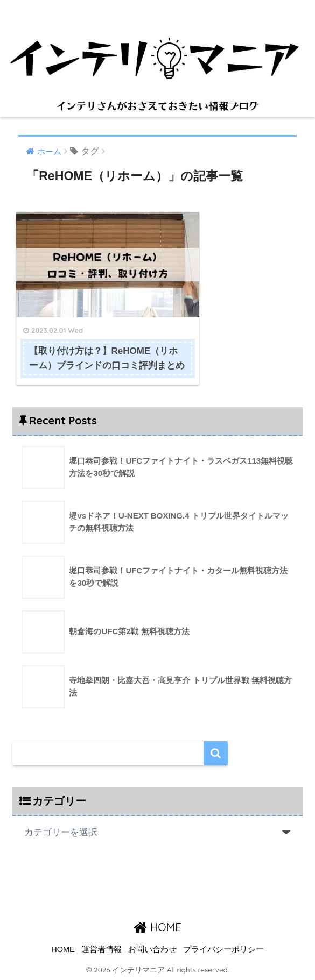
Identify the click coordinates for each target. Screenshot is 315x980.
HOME (157, 926)
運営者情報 (101, 949)
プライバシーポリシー (223, 949)
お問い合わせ (152, 949)
